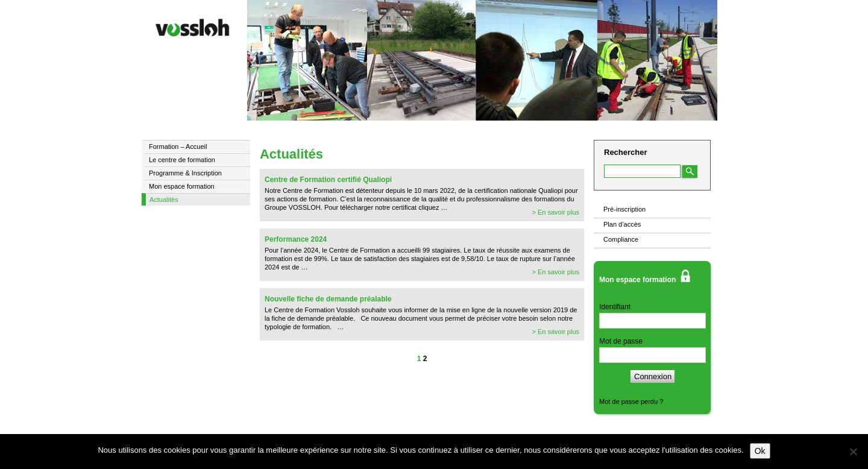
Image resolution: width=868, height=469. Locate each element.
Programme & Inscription (185, 173)
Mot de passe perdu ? (631, 401)
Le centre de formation (182, 160)
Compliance (621, 239)
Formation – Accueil (178, 146)
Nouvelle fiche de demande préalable (328, 299)
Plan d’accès (622, 224)
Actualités (164, 200)
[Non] (853, 452)
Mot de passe (621, 341)
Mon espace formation (182, 186)
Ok (760, 451)
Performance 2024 (296, 239)
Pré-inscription (624, 209)
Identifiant (615, 307)
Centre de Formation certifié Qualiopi (328, 180)
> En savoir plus (556, 212)
